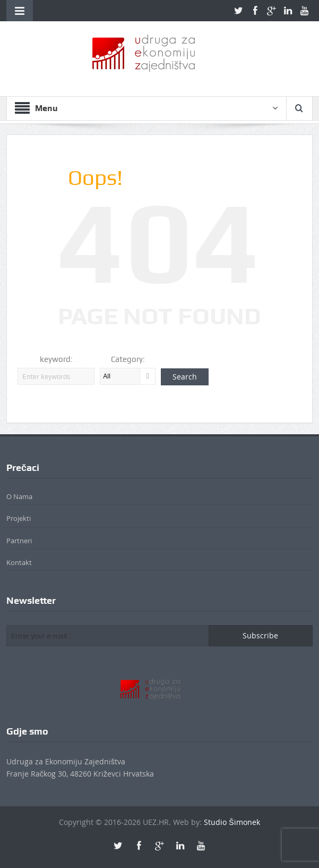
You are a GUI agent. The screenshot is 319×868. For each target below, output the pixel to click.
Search (185, 377)
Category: (128, 359)
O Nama (19, 496)
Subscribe (260, 635)
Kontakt (19, 562)
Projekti (19, 518)
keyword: (56, 359)
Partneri (19, 541)
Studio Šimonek (232, 822)
